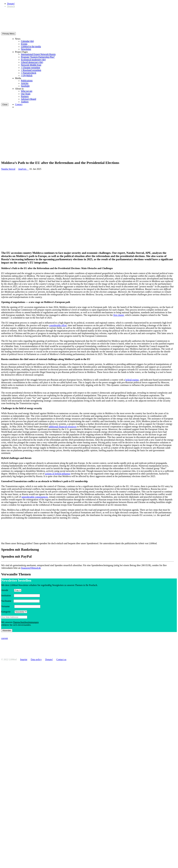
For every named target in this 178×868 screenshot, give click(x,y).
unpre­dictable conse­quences (35, 497)
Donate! (11, 4)
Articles (25, 83)
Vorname (7, 606)
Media (18, 78)
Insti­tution (7, 595)
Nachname (7, 601)
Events (24, 44)
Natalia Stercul (8, 169)
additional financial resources (62, 427)
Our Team (26, 94)
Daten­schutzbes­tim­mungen (26, 622)
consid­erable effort (58, 325)
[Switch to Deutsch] (11, 6)
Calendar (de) (27, 41)
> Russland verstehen (31, 70)
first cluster (119, 315)
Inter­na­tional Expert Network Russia (38, 54)
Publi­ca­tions (27, 81)
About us (19, 89)
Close (5, 105)
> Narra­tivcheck (29, 73)
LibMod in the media (31, 47)
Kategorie (8, 612)
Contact (19, 104)
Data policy (36, 659)
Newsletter (26, 49)
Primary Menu (8, 34)
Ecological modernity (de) (33, 60)
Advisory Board (29, 99)
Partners (25, 96)
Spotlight (25, 86)
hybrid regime (132, 380)
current (4, 638)
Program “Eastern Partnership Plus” (38, 57)
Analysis (23, 169)
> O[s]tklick (27, 76)
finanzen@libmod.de (31, 568)
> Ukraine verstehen (31, 68)
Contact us (61, 659)
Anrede (7, 590)
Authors (25, 102)
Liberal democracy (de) (32, 62)
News (18, 39)
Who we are (27, 91)
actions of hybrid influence (58, 474)
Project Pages (21, 52)
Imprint (24, 659)
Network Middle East (31, 65)
